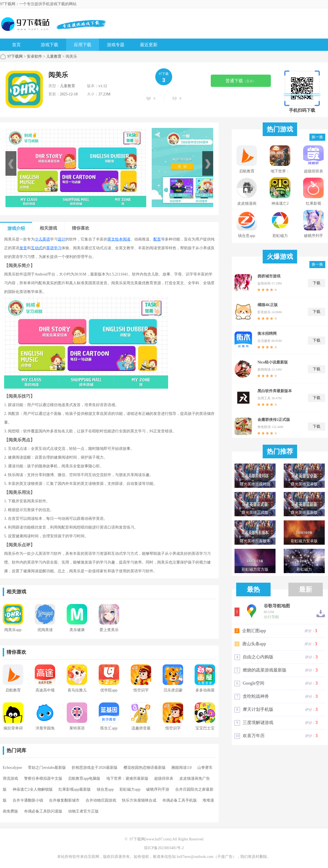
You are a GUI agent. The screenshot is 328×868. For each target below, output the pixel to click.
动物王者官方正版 (83, 811)
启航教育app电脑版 (84, 778)
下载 (317, 283)
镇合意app (105, 789)
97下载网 (15, 56)
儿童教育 (54, 56)
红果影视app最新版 (75, 789)
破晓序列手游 (158, 789)
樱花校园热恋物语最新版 (145, 768)
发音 (23, 248)
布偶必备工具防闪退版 (43, 811)
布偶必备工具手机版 (180, 800)
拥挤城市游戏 (269, 276)
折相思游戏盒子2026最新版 (95, 768)
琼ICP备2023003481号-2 (164, 848)
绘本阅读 (123, 239)
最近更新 (149, 45)
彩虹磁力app (130, 789)
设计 (61, 239)
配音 (157, 239)
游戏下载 (49, 45)
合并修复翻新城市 (64, 800)
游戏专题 (116, 45)
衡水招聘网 (267, 334)
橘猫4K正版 (268, 305)
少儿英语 (42, 239)
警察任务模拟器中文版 (43, 778)
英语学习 (54, 248)
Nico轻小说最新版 (273, 362)
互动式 (37, 248)
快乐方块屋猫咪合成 (139, 800)
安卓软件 (34, 56)
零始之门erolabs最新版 (47, 768)
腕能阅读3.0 (181, 768)
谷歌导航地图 (277, 606)
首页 (16, 45)
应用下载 (83, 45)
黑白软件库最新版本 (275, 391)
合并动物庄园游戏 (101, 800)
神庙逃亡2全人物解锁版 (33, 789)
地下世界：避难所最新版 (127, 778)
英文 (111, 239)
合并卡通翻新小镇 (28, 800)
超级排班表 (164, 778)
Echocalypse (12, 768)
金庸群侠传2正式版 (274, 420)
